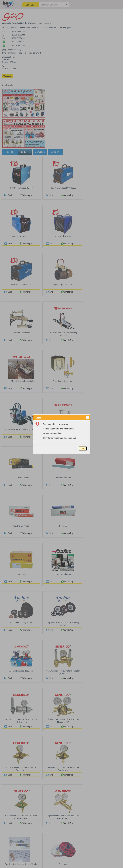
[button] (87, 418)
